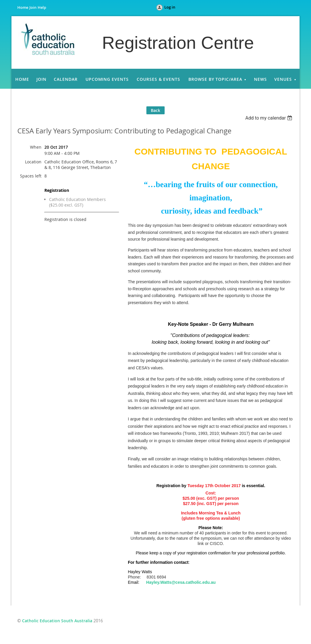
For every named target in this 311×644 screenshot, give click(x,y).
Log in (170, 7)
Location (33, 162)
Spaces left (31, 176)
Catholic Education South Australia (57, 621)
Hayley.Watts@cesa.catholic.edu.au (181, 582)
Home (23, 7)
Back (155, 110)
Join (33, 7)
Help (42, 7)
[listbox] (269, 118)
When (36, 147)
